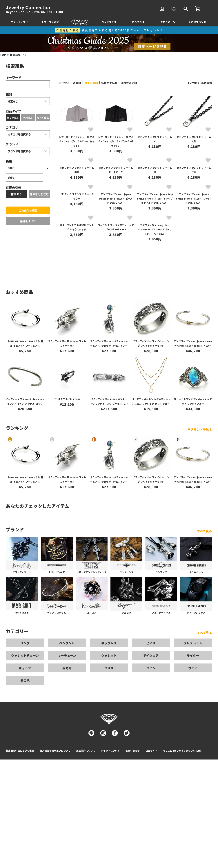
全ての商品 (13, 118)
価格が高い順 (129, 83)
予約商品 (28, 118)
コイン (151, 668)
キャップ (25, 668)
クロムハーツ (168, 22)
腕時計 (67, 668)
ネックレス (109, 643)
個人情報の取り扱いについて (55, 751)
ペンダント (67, 643)
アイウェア (151, 655)
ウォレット (109, 655)
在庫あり (16, 194)
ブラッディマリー (21, 22)
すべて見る (205, 531)
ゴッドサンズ (109, 22)
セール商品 (43, 118)
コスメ (109, 668)
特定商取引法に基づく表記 (20, 751)
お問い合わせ (133, 751)
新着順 (77, 83)
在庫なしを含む (39, 194)
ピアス (151, 643)
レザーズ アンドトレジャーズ (79, 22)
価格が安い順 (109, 83)
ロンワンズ (138, 22)
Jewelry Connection (29, 7)
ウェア (193, 668)
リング (25, 643)
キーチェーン (67, 655)
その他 (25, 680)
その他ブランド (197, 22)
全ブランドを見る (200, 429)
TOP (3, 55)
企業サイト (152, 751)
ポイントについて (110, 751)
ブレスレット (193, 643)
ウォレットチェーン (25, 655)
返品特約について (86, 751)
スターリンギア (50, 22)
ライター (193, 655)
